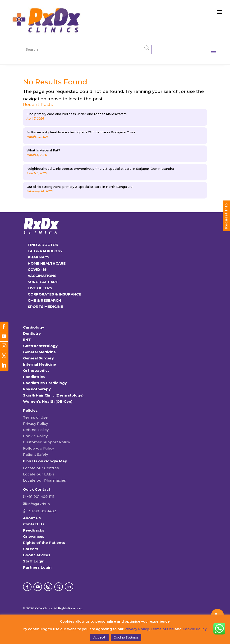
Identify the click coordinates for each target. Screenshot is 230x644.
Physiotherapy (37, 389)
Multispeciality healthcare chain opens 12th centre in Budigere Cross (81, 132)
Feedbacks (34, 530)
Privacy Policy (35, 424)
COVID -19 (37, 269)
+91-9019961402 (41, 511)
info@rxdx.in (39, 504)
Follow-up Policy (39, 448)
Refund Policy (36, 430)
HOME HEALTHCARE (47, 263)
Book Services (37, 555)
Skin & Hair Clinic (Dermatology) (53, 395)
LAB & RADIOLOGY (45, 251)
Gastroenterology (40, 346)
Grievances (34, 536)
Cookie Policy (35, 436)
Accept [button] (99, 637)
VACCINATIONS (42, 276)
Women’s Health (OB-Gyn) (48, 401)
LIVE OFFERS (40, 288)
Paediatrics (34, 377)
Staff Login (34, 561)
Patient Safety (35, 454)
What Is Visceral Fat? (43, 150)
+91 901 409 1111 (40, 496)
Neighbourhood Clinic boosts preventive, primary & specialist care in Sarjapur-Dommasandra (100, 169)
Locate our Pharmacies (44, 480)
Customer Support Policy (46, 442)
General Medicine (39, 352)
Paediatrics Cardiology (45, 383)
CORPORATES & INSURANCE (54, 294)
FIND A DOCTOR (43, 245)
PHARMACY (39, 257)
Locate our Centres (41, 468)
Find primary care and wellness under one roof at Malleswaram (77, 114)
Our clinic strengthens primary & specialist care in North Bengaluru (80, 187)
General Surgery (38, 358)
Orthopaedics (36, 370)
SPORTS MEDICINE (45, 307)
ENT (27, 340)
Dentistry (32, 333)
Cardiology (34, 327)
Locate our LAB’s (39, 474)
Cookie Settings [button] (126, 637)
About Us (32, 518)
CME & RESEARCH (44, 300)
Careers (31, 549)
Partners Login (37, 567)
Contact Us (34, 524)
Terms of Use (35, 417)
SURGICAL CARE (43, 282)
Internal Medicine (39, 364)
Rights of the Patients (44, 543)
